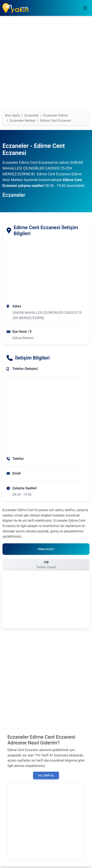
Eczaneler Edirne (56, 115)
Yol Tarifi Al (46, 776)
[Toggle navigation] (85, 8)
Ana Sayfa (12, 115)
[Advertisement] (46, 65)
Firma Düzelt (46, 549)
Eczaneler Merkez (23, 121)
